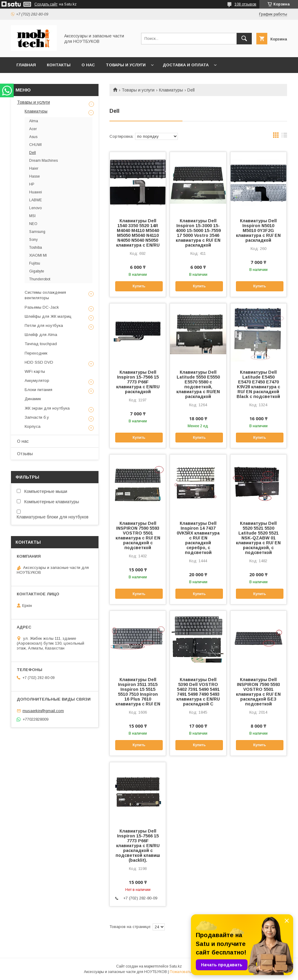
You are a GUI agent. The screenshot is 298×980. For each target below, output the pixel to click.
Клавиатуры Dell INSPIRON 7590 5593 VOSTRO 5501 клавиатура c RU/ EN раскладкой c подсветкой (138, 535)
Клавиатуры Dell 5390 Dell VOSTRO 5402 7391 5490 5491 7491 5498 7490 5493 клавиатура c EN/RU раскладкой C (198, 692)
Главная (26, 65)
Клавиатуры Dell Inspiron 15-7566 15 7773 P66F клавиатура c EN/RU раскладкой (138, 382)
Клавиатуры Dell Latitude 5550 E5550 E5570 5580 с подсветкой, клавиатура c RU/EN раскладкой (198, 384)
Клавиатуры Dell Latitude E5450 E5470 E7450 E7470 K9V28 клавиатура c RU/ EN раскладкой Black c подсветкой (258, 384)
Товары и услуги (126, 65)
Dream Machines (43, 161)
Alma (34, 121)
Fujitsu (35, 263)
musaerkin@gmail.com (43, 711)
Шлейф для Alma (41, 335)
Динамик (33, 399)
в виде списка (284, 137)
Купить (139, 286)
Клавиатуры (171, 90)
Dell (33, 153)
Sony (33, 240)
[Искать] (244, 39)
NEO (33, 224)
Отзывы (25, 454)
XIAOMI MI (38, 255)
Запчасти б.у (37, 417)
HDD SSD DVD (39, 362)
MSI (32, 216)
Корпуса (33, 426)
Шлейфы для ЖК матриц (48, 316)
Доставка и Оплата (186, 65)
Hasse (35, 176)
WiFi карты (35, 371)
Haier (34, 168)
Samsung (37, 232)
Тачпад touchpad (41, 344)
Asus (33, 137)
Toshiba (36, 248)
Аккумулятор (37, 381)
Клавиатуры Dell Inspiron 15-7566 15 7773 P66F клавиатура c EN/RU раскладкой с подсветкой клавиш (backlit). (138, 846)
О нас (88, 65)
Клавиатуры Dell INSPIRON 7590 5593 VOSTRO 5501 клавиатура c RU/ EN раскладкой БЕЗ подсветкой (258, 692)
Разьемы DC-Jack (42, 307)
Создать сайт (46, 4)
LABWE (36, 200)
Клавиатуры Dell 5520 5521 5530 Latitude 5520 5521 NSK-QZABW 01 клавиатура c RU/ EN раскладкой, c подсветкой (258, 538)
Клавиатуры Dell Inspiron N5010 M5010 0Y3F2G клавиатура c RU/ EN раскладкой (258, 230)
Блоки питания (38, 390)
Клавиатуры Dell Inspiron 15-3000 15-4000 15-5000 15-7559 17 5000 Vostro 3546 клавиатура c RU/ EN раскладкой (198, 233)
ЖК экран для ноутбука (47, 408)
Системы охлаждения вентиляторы (45, 295)
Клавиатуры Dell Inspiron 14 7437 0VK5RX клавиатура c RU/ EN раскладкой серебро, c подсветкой (198, 538)
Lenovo (35, 208)
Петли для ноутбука (44, 326)
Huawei (36, 192)
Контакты (59, 65)
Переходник (36, 353)
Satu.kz (176, 966)
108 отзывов (245, 4)
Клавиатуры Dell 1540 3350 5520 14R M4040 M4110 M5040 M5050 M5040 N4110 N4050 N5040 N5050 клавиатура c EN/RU (138, 233)
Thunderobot (40, 279)
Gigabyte (37, 271)
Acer (33, 129)
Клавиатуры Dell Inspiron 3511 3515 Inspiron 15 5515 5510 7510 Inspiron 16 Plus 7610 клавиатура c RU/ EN (138, 692)
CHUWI (35, 145)
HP (32, 184)
